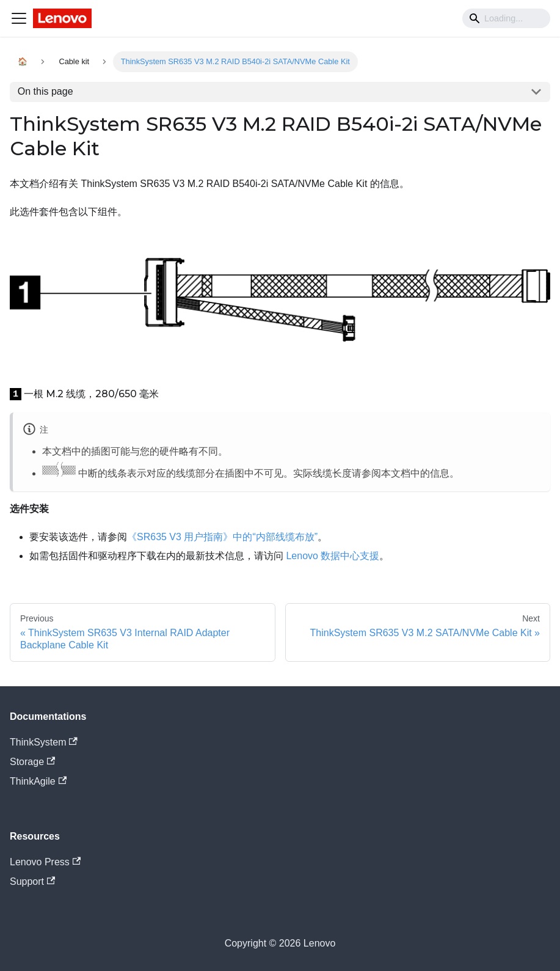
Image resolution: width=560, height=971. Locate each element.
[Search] (506, 18)
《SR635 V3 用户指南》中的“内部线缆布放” (222, 537)
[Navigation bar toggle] (19, 18)
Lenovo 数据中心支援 (333, 556)
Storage (32, 762)
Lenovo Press (45, 862)
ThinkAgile (38, 781)
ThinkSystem (44, 742)
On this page (45, 91)
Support (32, 881)
